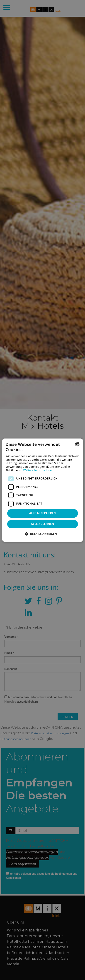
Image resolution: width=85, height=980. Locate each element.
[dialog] (42, 490)
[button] (42, 534)
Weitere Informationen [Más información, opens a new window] (38, 470)
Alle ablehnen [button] (42, 524)
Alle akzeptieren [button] (43, 513)
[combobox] (77, 444)
